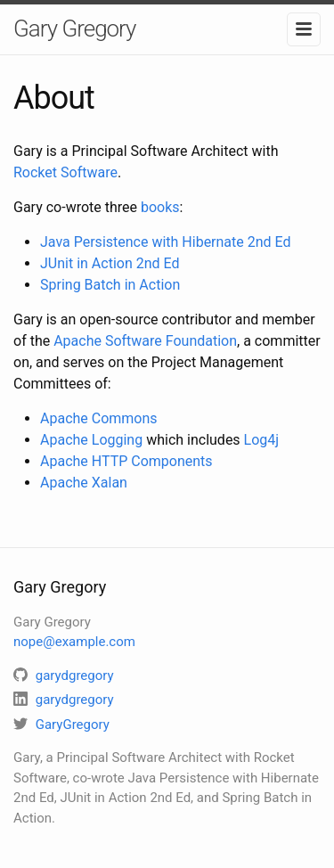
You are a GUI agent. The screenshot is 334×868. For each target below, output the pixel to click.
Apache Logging (91, 440)
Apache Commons (99, 418)
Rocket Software (65, 172)
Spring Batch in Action (110, 285)
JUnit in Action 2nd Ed (110, 263)
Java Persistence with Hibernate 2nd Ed (166, 242)
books (160, 207)
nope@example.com (74, 642)
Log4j (262, 440)
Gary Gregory (74, 29)
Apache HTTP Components (126, 461)
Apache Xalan (84, 483)
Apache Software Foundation (145, 341)
